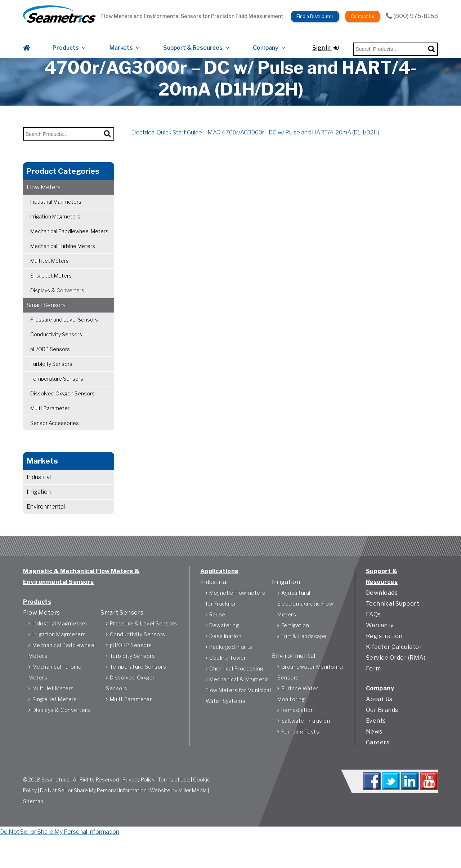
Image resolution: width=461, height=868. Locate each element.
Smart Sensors (46, 322)
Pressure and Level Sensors (64, 336)
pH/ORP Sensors (50, 366)
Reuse (217, 637)
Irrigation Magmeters (55, 233)
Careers (378, 765)
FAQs (373, 637)
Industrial (39, 494)
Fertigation (295, 648)
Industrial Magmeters (56, 219)
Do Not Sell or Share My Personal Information (93, 816)
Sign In (325, 41)
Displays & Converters (57, 307)
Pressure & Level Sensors (144, 646)
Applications (219, 594)
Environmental (46, 524)
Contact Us (362, 11)
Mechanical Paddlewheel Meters (69, 248)
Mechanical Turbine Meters (63, 263)
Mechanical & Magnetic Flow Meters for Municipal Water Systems (238, 713)
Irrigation (39, 509)
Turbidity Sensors (51, 381)
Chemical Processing (236, 691)
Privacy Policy (138, 805)
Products (66, 41)
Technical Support (393, 626)
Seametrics (55, 805)
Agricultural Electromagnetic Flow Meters (305, 626)
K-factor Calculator (394, 670)
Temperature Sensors (57, 396)
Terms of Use (174, 805)
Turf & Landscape (304, 659)
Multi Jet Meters (50, 278)
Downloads (382, 615)
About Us (379, 722)
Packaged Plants (231, 670)
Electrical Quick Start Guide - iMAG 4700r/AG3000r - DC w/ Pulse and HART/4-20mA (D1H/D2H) (255, 149)
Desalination (225, 659)
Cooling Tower (228, 680)
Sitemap (33, 826)
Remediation (298, 733)
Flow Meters (44, 204)
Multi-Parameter (50, 425)
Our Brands (382, 733)
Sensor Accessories (55, 440)
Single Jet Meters (51, 293)
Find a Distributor (315, 11)
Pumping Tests (300, 754)
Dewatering (224, 648)
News (374, 754)
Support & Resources (193, 41)
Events (376, 743)
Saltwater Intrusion (306, 743)
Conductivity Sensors (56, 351)
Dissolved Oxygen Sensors (62, 410)
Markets (121, 41)
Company (266, 41)
